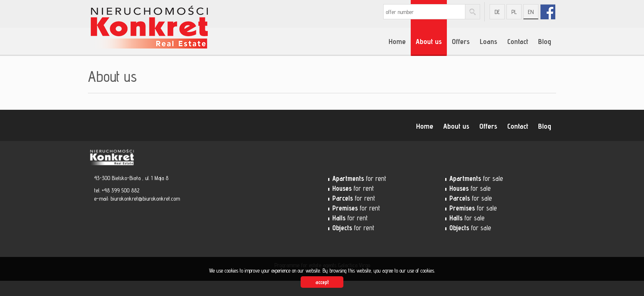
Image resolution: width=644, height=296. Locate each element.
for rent (359, 178)
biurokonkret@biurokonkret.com (145, 199)
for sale (476, 178)
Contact (518, 41)
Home (397, 41)
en (531, 12)
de (497, 12)
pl (514, 12)
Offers (461, 41)
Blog (545, 41)
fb (548, 12)
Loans (489, 41)
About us (429, 41)
